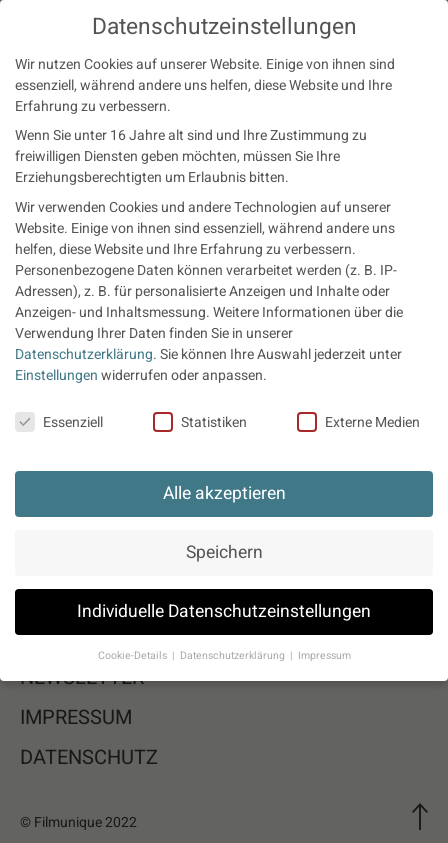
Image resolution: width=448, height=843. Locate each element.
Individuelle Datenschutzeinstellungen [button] (224, 611)
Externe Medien (358, 422)
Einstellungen (56, 375)
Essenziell (59, 422)
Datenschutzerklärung (84, 354)
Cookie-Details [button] (134, 655)
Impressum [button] (324, 655)
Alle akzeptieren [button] (224, 493)
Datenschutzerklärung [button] (234, 655)
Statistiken (200, 422)
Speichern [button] (224, 552)
